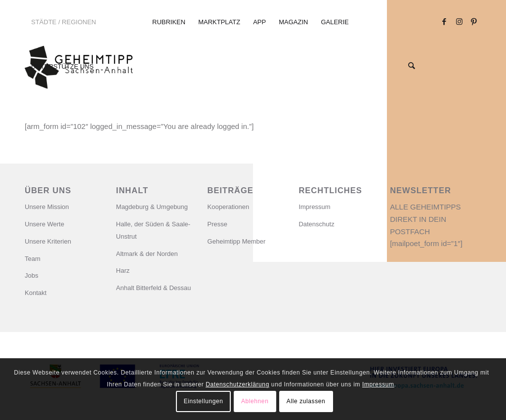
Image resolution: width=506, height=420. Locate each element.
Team (33, 259)
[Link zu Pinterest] (474, 22)
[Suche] (412, 67)
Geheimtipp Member (237, 241)
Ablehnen (255, 401)
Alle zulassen (306, 401)
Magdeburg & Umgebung (152, 207)
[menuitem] (81, 22)
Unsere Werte (44, 224)
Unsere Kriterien (48, 241)
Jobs (31, 275)
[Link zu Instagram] (459, 22)
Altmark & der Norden (147, 254)
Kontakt (36, 293)
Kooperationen (229, 207)
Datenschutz (316, 224)
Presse (217, 224)
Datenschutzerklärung (237, 384)
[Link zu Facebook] (444, 22)
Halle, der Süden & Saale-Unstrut (153, 230)
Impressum (314, 207)
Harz (123, 271)
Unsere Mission (47, 207)
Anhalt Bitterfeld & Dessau (154, 288)
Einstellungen (204, 401)
